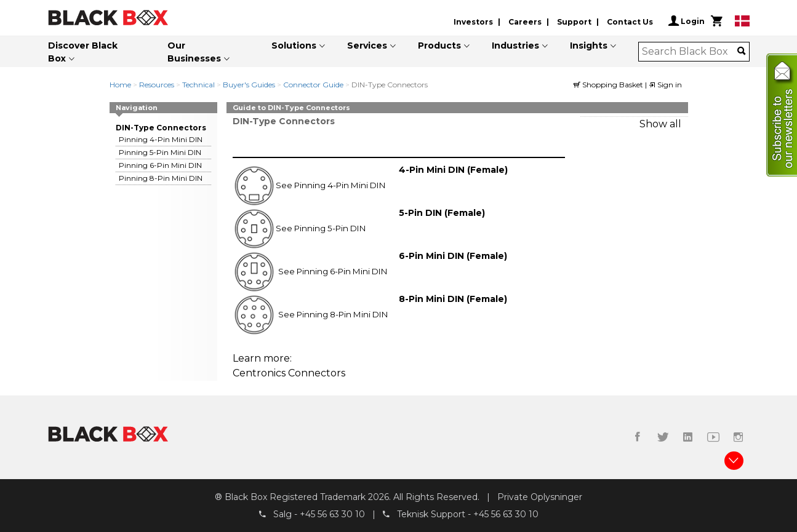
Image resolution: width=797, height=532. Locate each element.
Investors (473, 22)
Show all (660, 124)
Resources (157, 85)
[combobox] (690, 52)
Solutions (294, 46)
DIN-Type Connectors (161, 128)
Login (687, 21)
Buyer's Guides (249, 85)
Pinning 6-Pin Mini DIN (160, 165)
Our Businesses (194, 52)
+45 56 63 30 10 (332, 514)
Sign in (665, 85)
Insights (589, 46)
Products (439, 46)
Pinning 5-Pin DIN (330, 228)
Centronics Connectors (289, 373)
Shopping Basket (609, 85)
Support (574, 22)
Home (120, 85)
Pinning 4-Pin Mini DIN (161, 139)
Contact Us (630, 22)
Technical (198, 85)
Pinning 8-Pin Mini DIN (161, 178)
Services (367, 46)
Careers (525, 22)
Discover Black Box (83, 52)
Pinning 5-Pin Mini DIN (160, 152)
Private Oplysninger (540, 497)
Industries (515, 46)
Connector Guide (313, 85)
